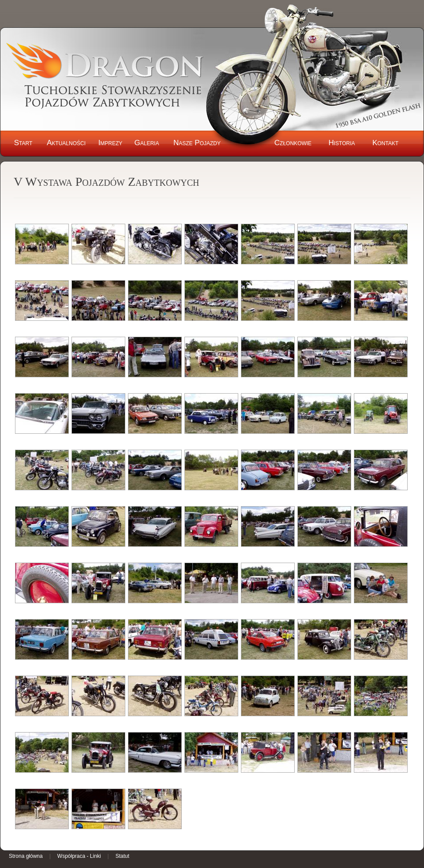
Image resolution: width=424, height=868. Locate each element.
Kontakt (385, 143)
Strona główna (26, 856)
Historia (341, 143)
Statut (122, 856)
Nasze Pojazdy (197, 143)
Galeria (147, 143)
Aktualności (66, 143)
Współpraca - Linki (79, 856)
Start (23, 143)
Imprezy (111, 143)
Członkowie (293, 143)
